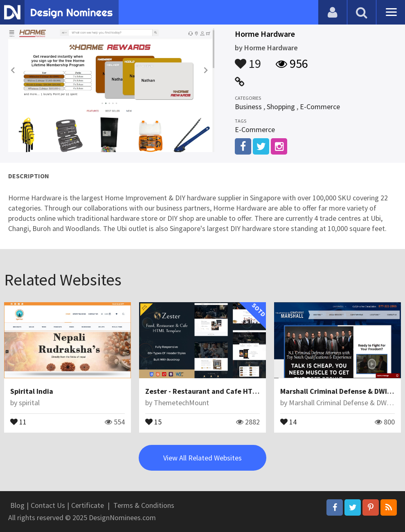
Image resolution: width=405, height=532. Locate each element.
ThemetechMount (181, 403)
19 (248, 60)
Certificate (88, 505)
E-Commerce (320, 107)
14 (288, 421)
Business (248, 107)
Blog (17, 505)
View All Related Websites (202, 458)
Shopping (281, 107)
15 (153, 421)
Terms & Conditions (144, 505)
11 (18, 421)
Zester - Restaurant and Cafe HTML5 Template (222, 391)
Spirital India (32, 391)
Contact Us (48, 505)
